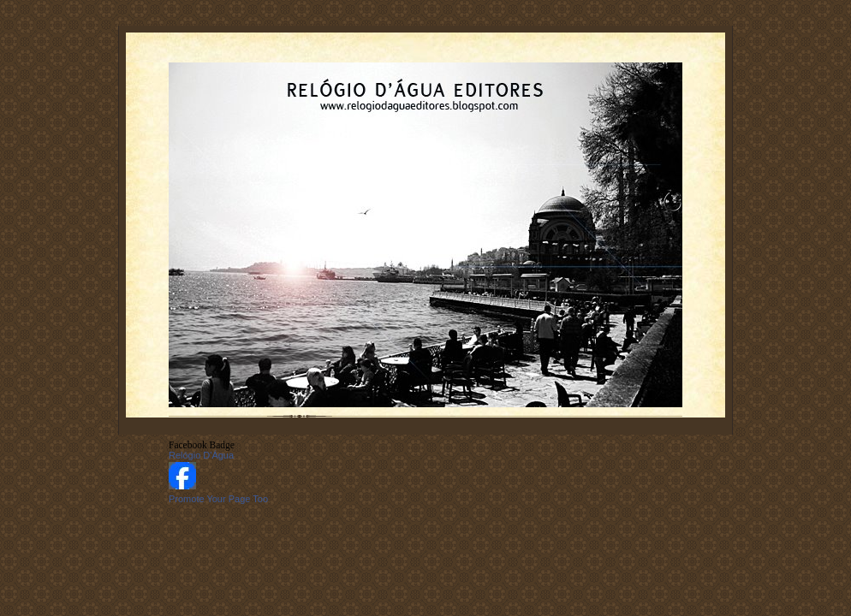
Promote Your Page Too (218, 499)
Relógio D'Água (201, 455)
